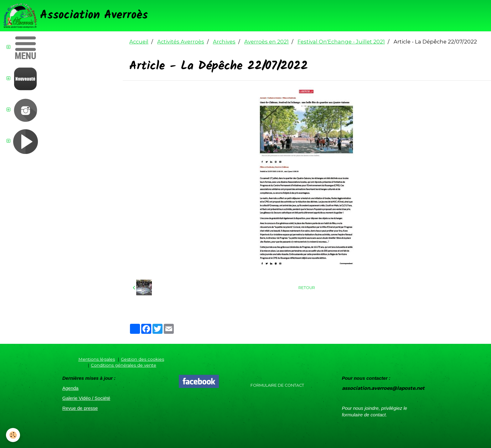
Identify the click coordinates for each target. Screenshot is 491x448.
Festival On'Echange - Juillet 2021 (341, 42)
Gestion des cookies (142, 359)
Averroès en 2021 (266, 42)
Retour (307, 288)
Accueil (139, 42)
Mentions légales (97, 359)
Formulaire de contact (277, 385)
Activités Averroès (181, 42)
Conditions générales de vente (124, 365)
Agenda (70, 388)
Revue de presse (80, 408)
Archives (224, 42)
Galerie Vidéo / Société (86, 398)
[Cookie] (13, 435)
